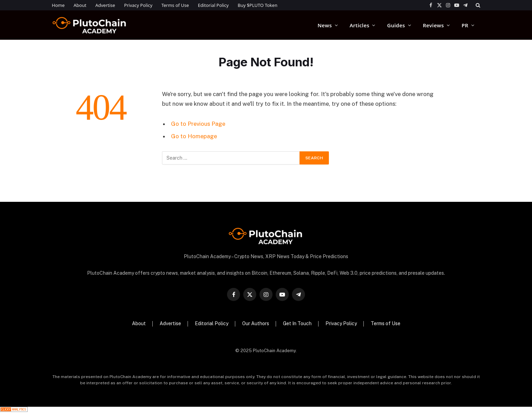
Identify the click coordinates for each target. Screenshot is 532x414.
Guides (396, 25)
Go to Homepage (194, 136)
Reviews (433, 25)
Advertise (105, 5)
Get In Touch (297, 323)
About (80, 5)
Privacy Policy (138, 5)
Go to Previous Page (198, 124)
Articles (359, 25)
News (325, 25)
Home (58, 5)
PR (465, 25)
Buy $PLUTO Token (258, 5)
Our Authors (256, 323)
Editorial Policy (213, 5)
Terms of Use (175, 5)
